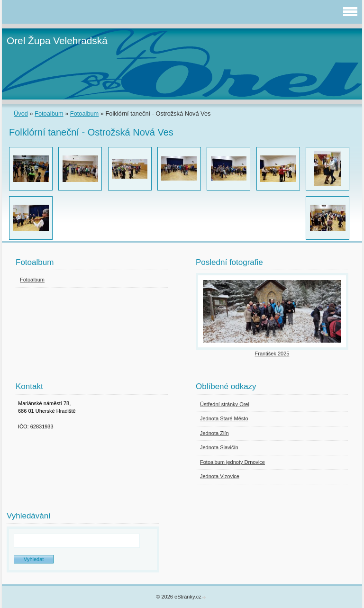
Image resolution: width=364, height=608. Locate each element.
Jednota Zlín (214, 433)
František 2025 (272, 354)
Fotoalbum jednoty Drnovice (232, 462)
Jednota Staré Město (224, 418)
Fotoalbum (49, 113)
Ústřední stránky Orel (225, 404)
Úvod (21, 113)
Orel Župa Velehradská (57, 41)
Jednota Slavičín (219, 447)
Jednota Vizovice (220, 476)
